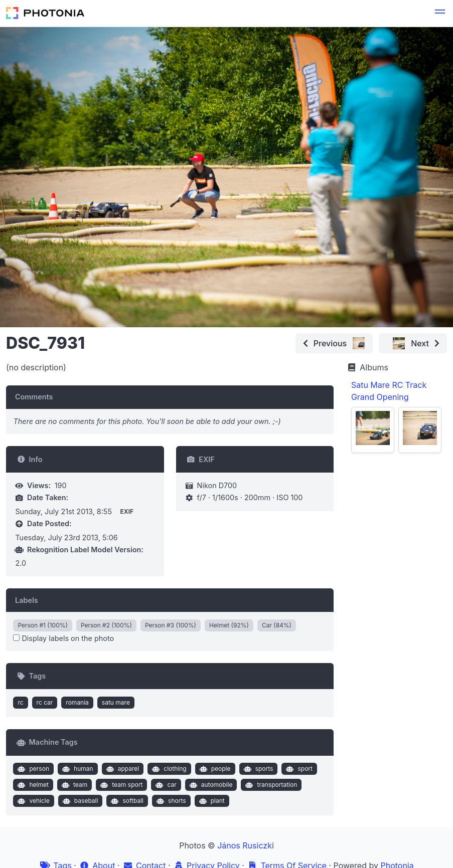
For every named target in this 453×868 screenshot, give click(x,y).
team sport (121, 785)
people (214, 769)
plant (211, 801)
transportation (270, 785)
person (32, 769)
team (73, 785)
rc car (45, 702)
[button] (440, 13)
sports (257, 769)
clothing (168, 769)
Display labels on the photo (63, 638)
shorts (170, 801)
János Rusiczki (246, 845)
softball (126, 801)
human (76, 769)
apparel (121, 769)
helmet (32, 785)
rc (20, 702)
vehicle (33, 801)
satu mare (116, 702)
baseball (79, 801)
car (165, 785)
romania (77, 702)
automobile (210, 785)
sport (298, 769)
